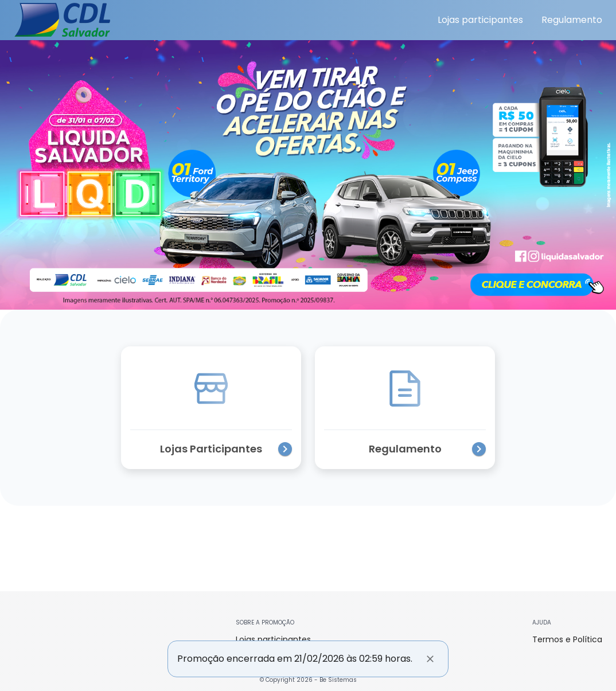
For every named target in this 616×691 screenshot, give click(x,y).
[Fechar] (430, 659)
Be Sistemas (338, 680)
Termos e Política (567, 639)
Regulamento (572, 20)
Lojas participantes (480, 20)
